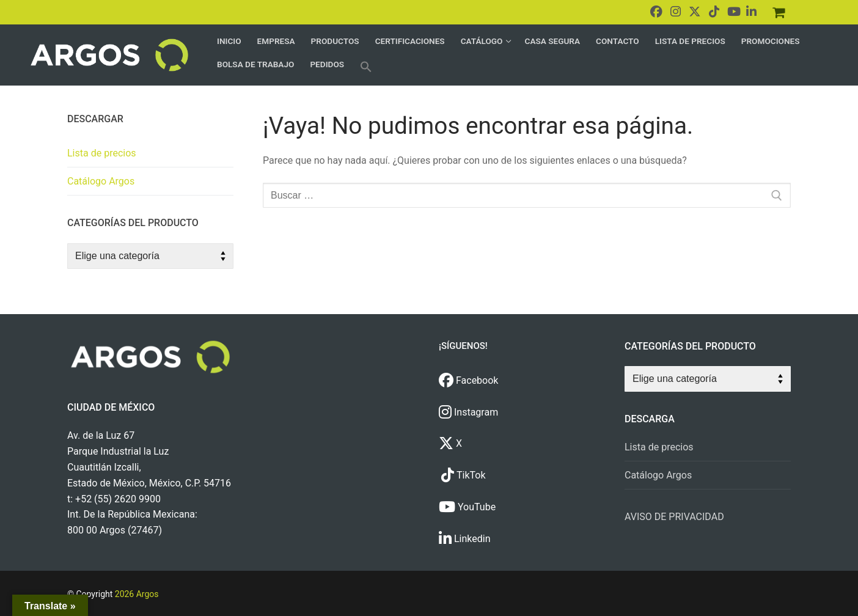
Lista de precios (102, 153)
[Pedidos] (779, 12)
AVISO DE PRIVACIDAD (674, 517)
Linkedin (465, 539)
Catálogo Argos (101, 181)
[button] (366, 67)
